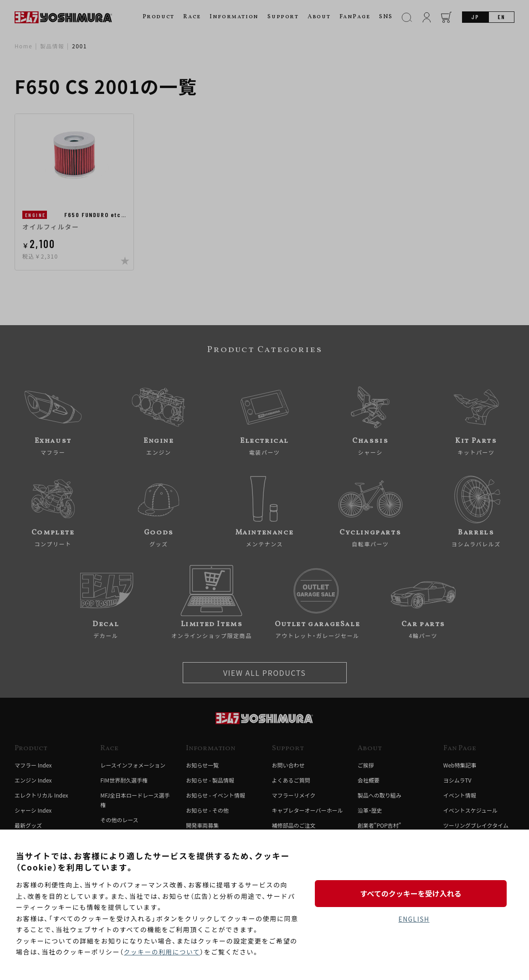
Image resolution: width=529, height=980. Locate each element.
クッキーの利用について (163, 952)
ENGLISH (414, 919)
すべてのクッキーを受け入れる (414, 893)
